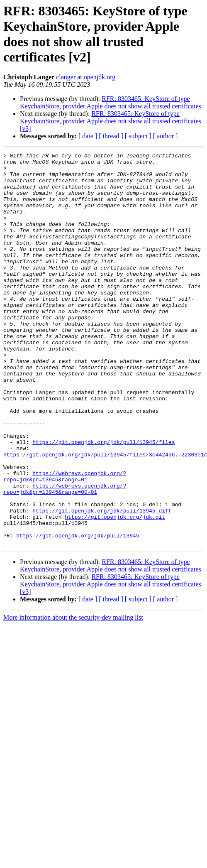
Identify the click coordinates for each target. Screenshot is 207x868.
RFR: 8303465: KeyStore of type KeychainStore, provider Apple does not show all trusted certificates (111, 102)
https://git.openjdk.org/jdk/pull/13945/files (103, 500)
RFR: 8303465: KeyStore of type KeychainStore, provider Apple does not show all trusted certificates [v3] (111, 121)
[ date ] (88, 136)
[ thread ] (111, 136)
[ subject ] (138, 136)
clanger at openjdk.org (86, 77)
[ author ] (166, 136)
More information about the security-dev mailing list (73, 696)
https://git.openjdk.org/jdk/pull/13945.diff (102, 583)
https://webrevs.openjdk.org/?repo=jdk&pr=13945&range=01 (65, 542)
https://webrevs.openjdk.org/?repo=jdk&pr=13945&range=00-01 (65, 557)
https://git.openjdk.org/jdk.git (115, 590)
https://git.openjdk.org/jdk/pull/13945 (78, 613)
